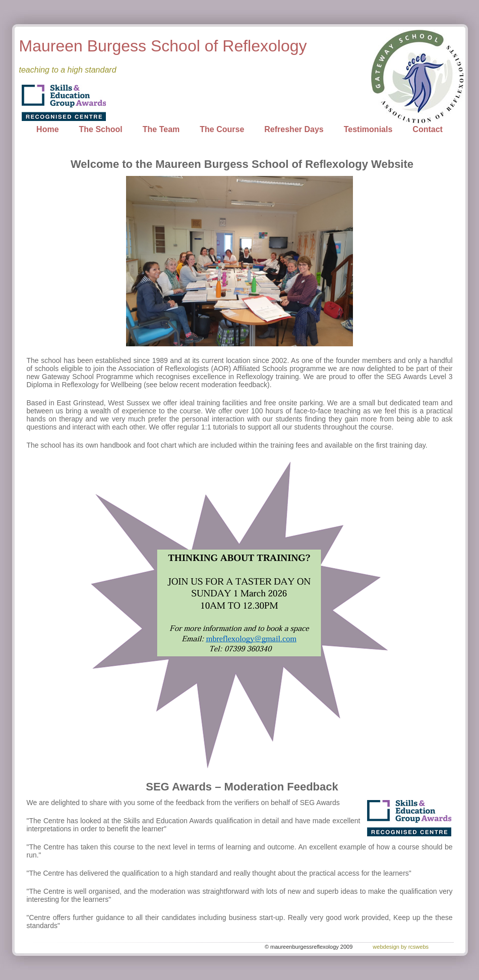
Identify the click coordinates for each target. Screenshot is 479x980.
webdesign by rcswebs (401, 947)
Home (47, 129)
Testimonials (368, 129)
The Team (161, 129)
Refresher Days (294, 129)
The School (101, 129)
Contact (428, 129)
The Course (222, 129)
